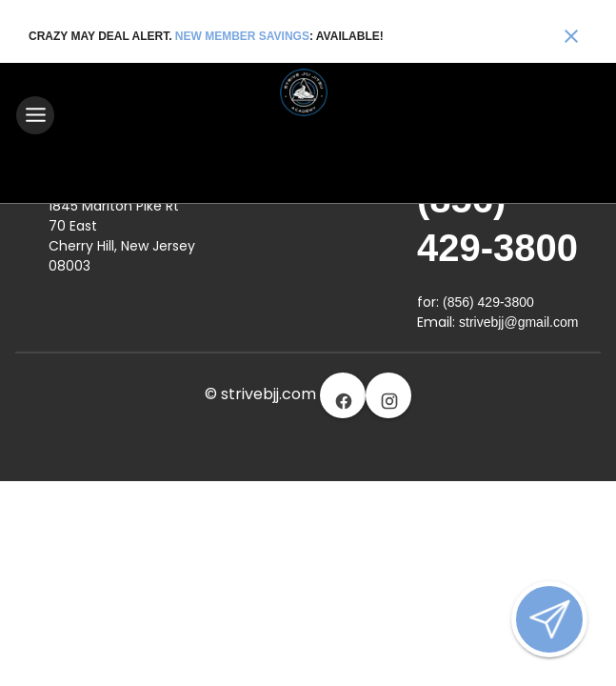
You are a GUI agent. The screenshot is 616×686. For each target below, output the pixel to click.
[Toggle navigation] (35, 115)
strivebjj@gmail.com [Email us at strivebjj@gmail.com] (518, 321)
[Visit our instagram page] (388, 394)
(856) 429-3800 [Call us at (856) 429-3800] (488, 301)
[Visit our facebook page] (343, 394)
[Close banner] (571, 36)
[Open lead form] (549, 619)
